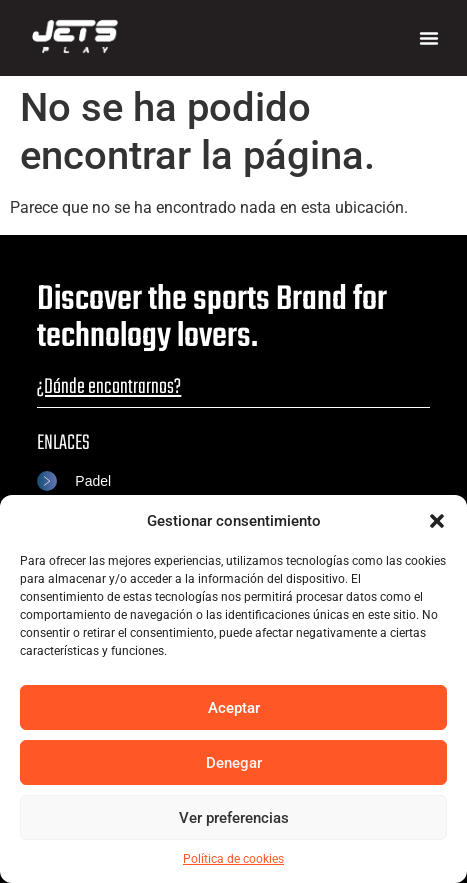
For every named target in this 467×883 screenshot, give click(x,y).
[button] (437, 521)
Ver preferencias (234, 818)
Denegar (234, 763)
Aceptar (234, 708)
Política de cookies (233, 859)
